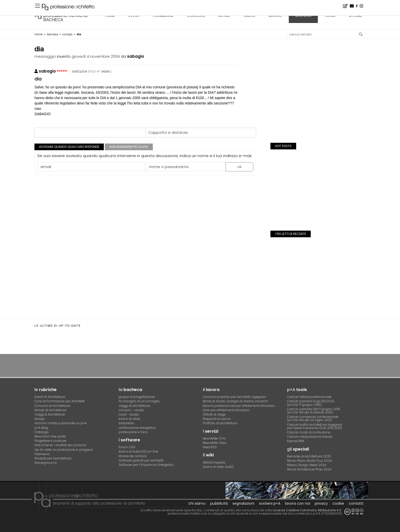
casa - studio (129, 414)
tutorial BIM (295, 441)
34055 (105, 72)
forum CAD (127, 447)
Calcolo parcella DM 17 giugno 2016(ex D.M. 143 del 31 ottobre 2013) (314, 411)
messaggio (45, 56)
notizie (224, 16)
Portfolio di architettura (220, 423)
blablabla (126, 423)
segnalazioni (243, 503)
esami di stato (130, 419)
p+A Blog (41, 428)
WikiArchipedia (214, 462)
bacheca (53, 20)
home (110, 16)
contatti (356, 503)
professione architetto (61, 15)
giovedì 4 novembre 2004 (96, 56)
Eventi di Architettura (50, 397)
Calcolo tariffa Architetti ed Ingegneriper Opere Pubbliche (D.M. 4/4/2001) (315, 426)
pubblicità (219, 503)
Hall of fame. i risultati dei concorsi (60, 445)
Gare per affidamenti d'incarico (226, 410)
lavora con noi (298, 503)
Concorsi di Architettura (52, 406)
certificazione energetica (137, 428)
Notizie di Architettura (50, 410)
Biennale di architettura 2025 (309, 456)
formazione (163, 16)
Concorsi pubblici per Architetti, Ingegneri (234, 397)
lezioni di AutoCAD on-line (138, 451)
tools (330, 16)
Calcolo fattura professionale (309, 397)
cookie (338, 503)
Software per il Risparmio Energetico (146, 465)
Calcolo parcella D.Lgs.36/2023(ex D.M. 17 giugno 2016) (311, 403)
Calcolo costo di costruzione (309, 432)
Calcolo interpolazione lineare (310, 437)
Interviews (42, 454)
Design (40, 419)
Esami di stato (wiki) (218, 467)
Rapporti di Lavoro (217, 419)
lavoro (275, 16)
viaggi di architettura (134, 406)
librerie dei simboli (133, 456)
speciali (355, 16)
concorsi (196, 16)
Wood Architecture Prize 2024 (309, 469)
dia (38, 79)
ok (239, 167)
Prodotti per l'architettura (53, 458)
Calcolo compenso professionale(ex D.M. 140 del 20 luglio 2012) (313, 418)
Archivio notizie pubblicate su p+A (61, 423)
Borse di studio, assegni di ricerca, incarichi (235, 401)
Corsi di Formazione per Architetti (60, 401)
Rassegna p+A (46, 463)
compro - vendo (131, 410)
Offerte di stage (214, 414)
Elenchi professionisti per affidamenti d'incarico (239, 406)
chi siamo (197, 503)
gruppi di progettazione (137, 397)
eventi (134, 16)
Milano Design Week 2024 (307, 465)
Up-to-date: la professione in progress (64, 450)
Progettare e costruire (51, 441)
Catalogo (42, 432)
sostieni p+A (270, 503)
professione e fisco (133, 432)
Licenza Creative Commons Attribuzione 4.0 (307, 510)
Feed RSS (210, 447)
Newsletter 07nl (214, 438)
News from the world (50, 436)
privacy (321, 503)
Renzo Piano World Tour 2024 (309, 461)
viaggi (249, 16)
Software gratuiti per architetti (141, 460)
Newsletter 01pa (215, 443)
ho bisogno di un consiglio (139, 401)
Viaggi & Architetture (50, 414)
